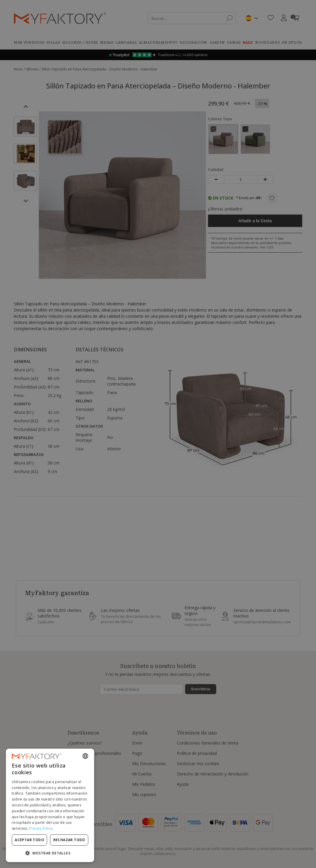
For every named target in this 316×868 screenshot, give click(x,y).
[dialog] (50, 805)
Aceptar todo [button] (29, 840)
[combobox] (85, 756)
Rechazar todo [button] (69, 840)
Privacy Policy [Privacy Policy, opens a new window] (41, 828)
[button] (50, 853)
